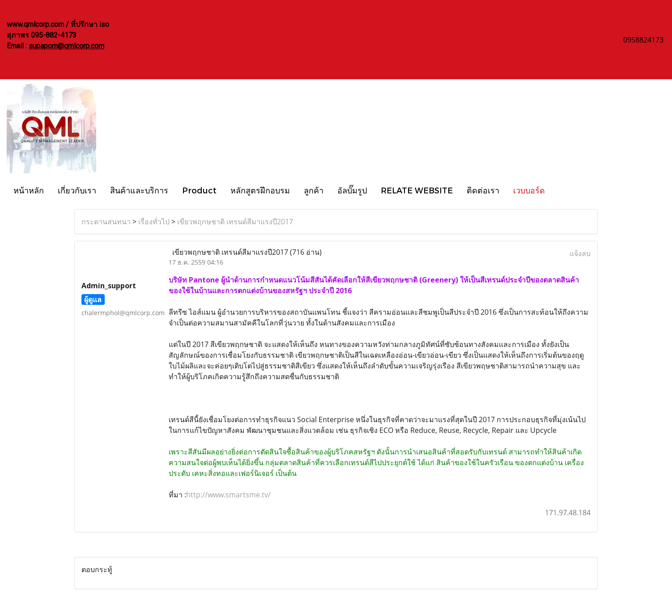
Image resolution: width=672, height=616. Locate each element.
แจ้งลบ (580, 253)
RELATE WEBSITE (417, 190)
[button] (560, 190)
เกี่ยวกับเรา (77, 190)
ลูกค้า (314, 190)
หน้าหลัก (29, 190)
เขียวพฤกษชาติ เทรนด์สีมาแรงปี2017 (235, 222)
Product (199, 190)
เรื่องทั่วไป (154, 222)
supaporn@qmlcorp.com (66, 46)
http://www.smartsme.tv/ (228, 495)
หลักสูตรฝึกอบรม (260, 190)
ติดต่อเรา (483, 190)
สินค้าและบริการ (139, 190)
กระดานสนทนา (106, 222)
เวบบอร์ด (529, 190)
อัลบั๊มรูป (352, 190)
